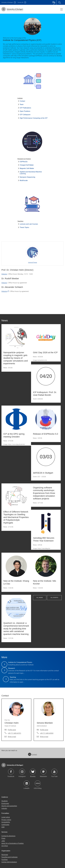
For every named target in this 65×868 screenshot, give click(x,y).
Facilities (5, 859)
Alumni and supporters (9, 806)
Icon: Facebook (11, 772)
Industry (4, 808)
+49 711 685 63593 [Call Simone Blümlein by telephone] (47, 733)
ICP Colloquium (25, 115)
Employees (5, 803)
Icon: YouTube (54, 772)
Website (4, 274)
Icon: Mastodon (43, 772)
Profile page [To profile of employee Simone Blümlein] (44, 730)
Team (22, 104)
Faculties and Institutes (9, 857)
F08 (20, 2)
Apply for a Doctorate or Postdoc (13, 843)
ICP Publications (25, 108)
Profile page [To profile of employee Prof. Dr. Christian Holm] (12, 730)
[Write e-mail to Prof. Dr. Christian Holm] (10, 737)
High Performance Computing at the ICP (34, 118)
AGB (3, 827)
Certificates (5, 824)
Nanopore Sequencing (27, 177)
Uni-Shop (5, 846)
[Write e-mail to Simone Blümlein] (42, 737)
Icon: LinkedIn (27, 783)
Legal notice (6, 817)
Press (3, 838)
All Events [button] (54, 598)
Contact (22, 101)
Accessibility (6, 822)
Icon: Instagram (22, 772)
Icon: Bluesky (33, 772)
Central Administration (9, 862)
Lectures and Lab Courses (29, 224)
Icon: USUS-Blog (38, 783)
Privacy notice (6, 820)
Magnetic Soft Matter (27, 168)
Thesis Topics (24, 227)
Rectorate (5, 855)
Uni (7, 2)
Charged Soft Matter (27, 165)
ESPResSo (24, 162)
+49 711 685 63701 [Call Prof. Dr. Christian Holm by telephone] (14, 733)
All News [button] (40, 598)
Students (5, 801)
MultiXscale (24, 180)
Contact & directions (8, 836)
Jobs (3, 841)
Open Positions (25, 111)
